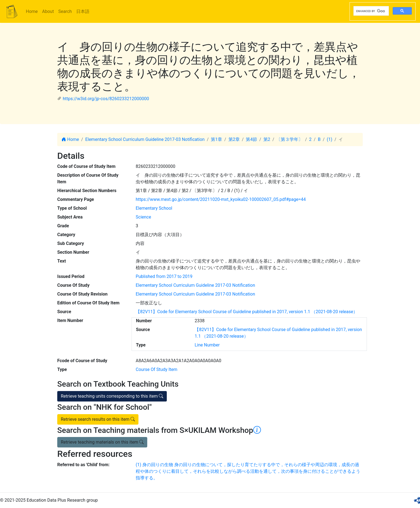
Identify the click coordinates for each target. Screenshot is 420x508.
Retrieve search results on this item (98, 419)
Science (143, 217)
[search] (371, 11)
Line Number (207, 345)
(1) (329, 139)
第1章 (216, 139)
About (48, 11)
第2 (267, 139)
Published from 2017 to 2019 (164, 276)
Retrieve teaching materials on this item (102, 442)
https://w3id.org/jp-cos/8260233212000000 (106, 99)
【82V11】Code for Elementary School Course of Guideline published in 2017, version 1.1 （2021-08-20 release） (247, 312)
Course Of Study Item (156, 369)
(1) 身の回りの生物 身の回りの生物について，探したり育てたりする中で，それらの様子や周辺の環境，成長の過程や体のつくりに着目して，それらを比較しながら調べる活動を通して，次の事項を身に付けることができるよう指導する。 (248, 471)
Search (65, 11)
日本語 (83, 11)
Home (32, 11)
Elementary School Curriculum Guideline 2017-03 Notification (145, 139)
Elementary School (154, 208)
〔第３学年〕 (290, 139)
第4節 (251, 139)
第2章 (234, 139)
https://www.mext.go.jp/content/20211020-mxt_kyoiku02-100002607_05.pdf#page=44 (221, 199)
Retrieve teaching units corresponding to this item (112, 396)
